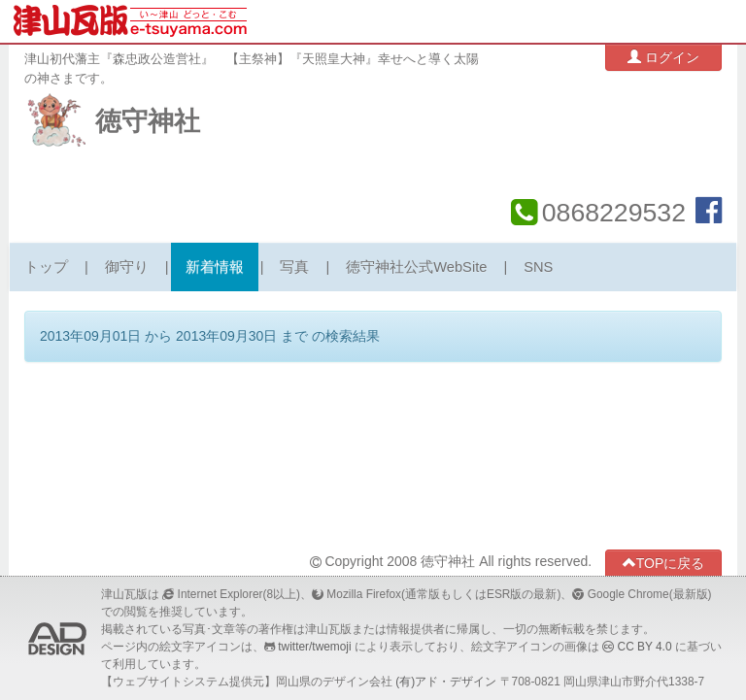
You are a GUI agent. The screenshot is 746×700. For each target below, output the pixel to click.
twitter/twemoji (314, 647)
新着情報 (215, 267)
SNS (538, 267)
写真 (294, 267)
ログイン (663, 57)
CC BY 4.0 (645, 647)
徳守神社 (148, 121)
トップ (46, 267)
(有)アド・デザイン (446, 682)
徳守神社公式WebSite (416, 267)
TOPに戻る (664, 563)
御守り (127, 267)
